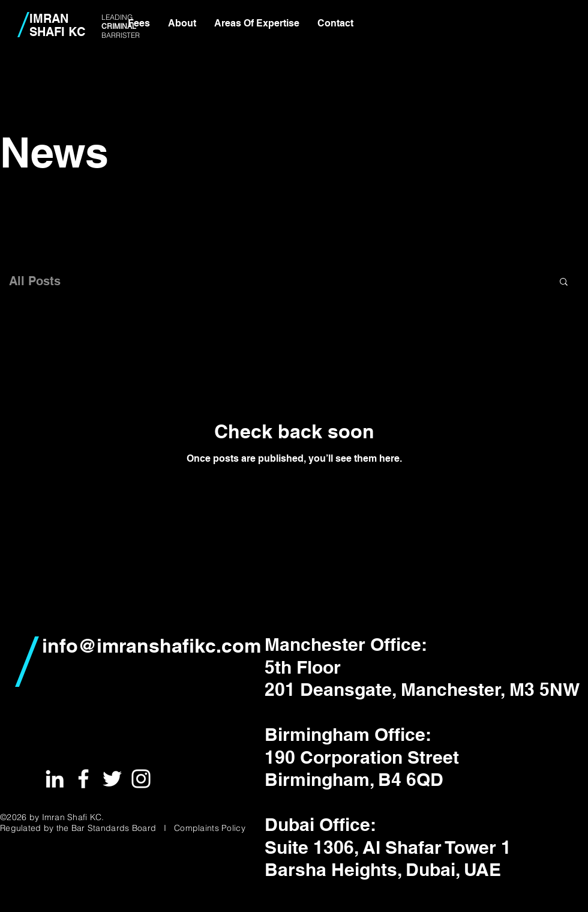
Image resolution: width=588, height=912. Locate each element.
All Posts (35, 281)
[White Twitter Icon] (112, 779)
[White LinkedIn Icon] (55, 779)
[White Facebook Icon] (83, 779)
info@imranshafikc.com (151, 645)
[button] (564, 282)
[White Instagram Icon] (141, 779)
